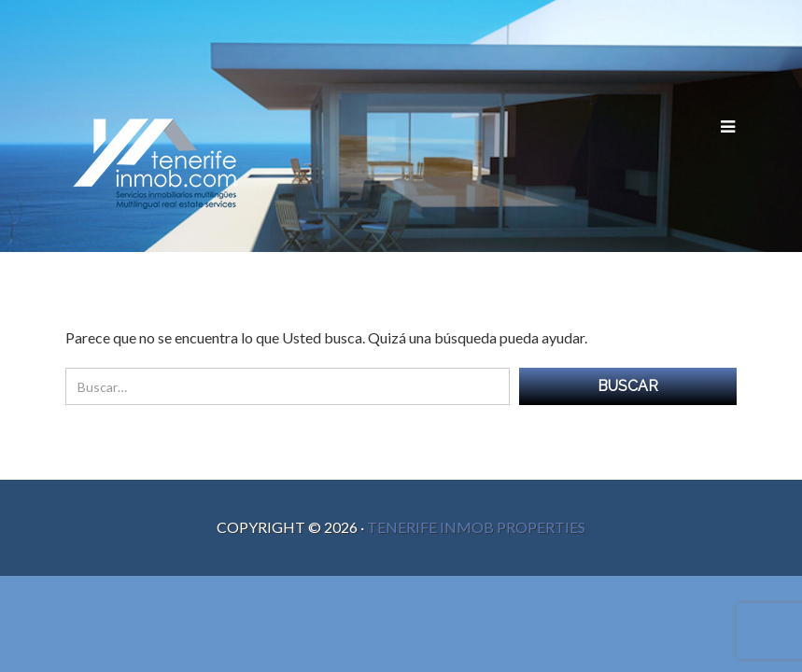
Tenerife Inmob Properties (476, 527)
